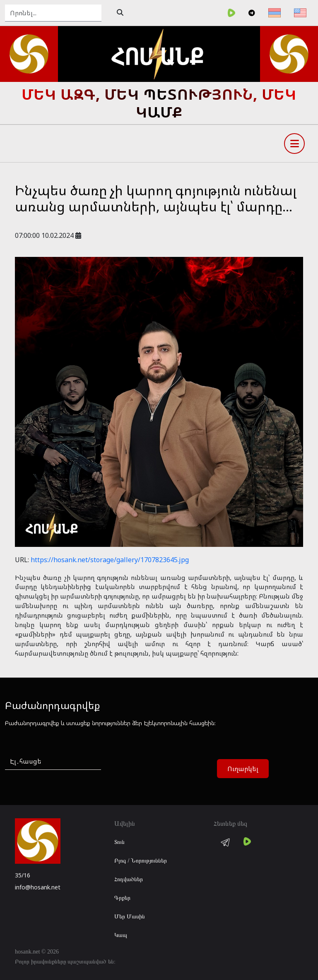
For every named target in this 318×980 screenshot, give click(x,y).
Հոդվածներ (129, 879)
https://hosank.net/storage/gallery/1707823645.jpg (110, 560)
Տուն (119, 842)
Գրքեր (122, 898)
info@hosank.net (38, 887)
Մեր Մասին (130, 917)
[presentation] (174, 769)
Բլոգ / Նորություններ (141, 861)
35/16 (23, 875)
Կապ (121, 935)
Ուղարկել (243, 769)
